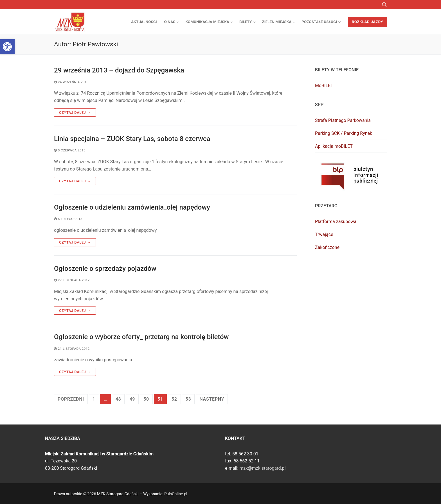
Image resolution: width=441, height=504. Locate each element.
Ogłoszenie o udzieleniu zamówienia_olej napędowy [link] (132, 207)
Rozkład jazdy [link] (368, 22)
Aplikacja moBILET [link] (334, 146)
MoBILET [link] (324, 86)
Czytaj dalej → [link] (75, 113)
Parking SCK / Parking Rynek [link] (344, 133)
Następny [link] (212, 399)
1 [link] (94, 399)
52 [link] (174, 399)
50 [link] (146, 399)
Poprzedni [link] (71, 399)
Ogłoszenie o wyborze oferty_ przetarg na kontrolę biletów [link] (141, 337)
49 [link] (132, 399)
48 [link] (118, 399)
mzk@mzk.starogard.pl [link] (262, 468)
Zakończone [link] (327, 247)
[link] (7, 47)
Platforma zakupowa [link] (336, 222)
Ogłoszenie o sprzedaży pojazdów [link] (105, 269)
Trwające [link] (324, 234)
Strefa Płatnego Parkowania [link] (343, 120)
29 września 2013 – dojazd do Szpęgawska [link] (119, 70)
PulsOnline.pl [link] (176, 494)
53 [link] (188, 399)
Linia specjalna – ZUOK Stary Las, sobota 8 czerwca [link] (132, 139)
